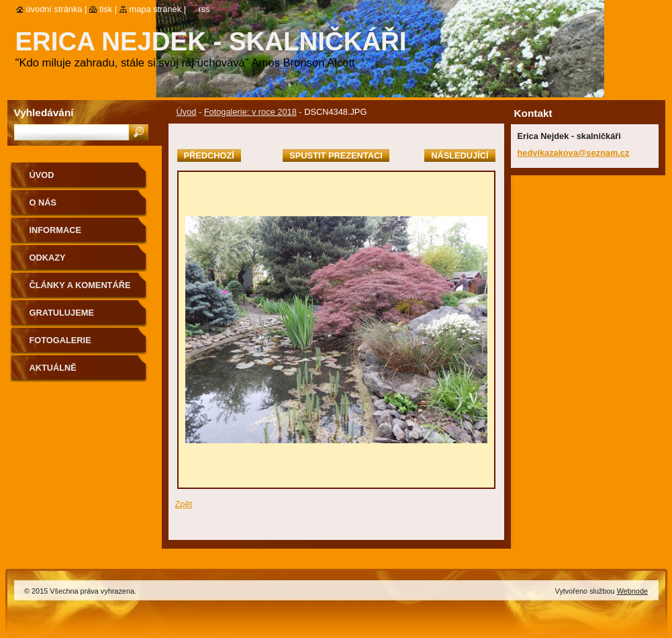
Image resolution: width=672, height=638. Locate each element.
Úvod (187, 112)
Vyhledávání (44, 112)
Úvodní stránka (54, 9)
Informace (56, 230)
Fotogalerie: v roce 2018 (250, 112)
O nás (43, 202)
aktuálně (53, 368)
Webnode (632, 591)
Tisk (106, 9)
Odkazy (48, 258)
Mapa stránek (156, 9)
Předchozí (209, 155)
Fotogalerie (60, 340)
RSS (204, 9)
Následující (460, 155)
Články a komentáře (80, 285)
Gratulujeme (62, 313)
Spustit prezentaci (336, 155)
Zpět (184, 504)
